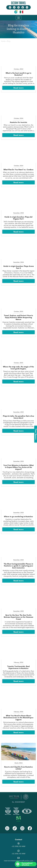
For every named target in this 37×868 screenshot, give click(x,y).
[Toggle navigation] (19, 18)
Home (3, 41)
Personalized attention (25, 864)
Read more (19, 88)
